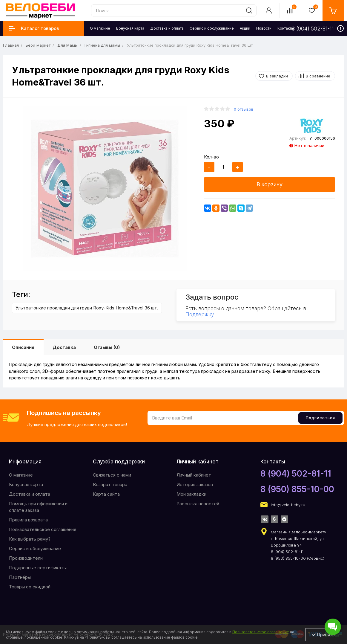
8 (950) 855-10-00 (297, 489)
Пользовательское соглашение (43, 529)
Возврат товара (110, 484)
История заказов (195, 484)
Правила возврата (28, 520)
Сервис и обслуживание (35, 548)
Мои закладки (191, 494)
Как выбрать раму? (30, 539)
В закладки (277, 76)
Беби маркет (38, 45)
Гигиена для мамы (102, 45)
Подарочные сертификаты (38, 568)
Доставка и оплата (30, 494)
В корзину (270, 184)
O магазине (21, 475)
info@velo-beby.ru (288, 505)
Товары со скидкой (30, 587)
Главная (11, 45)
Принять (323, 635)
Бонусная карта (26, 484)
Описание (23, 347)
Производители (26, 558)
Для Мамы (67, 45)
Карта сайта (106, 494)
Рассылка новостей (198, 504)
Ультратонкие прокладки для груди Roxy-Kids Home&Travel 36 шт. (87, 308)
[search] (249, 10)
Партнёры (20, 577)
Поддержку (200, 315)
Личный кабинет (194, 475)
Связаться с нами (112, 475)
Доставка (64, 347)
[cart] (333, 10)
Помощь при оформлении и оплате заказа (38, 507)
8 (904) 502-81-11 (296, 474)
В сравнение (318, 76)
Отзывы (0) (107, 347)
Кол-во (211, 157)
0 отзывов (244, 109)
